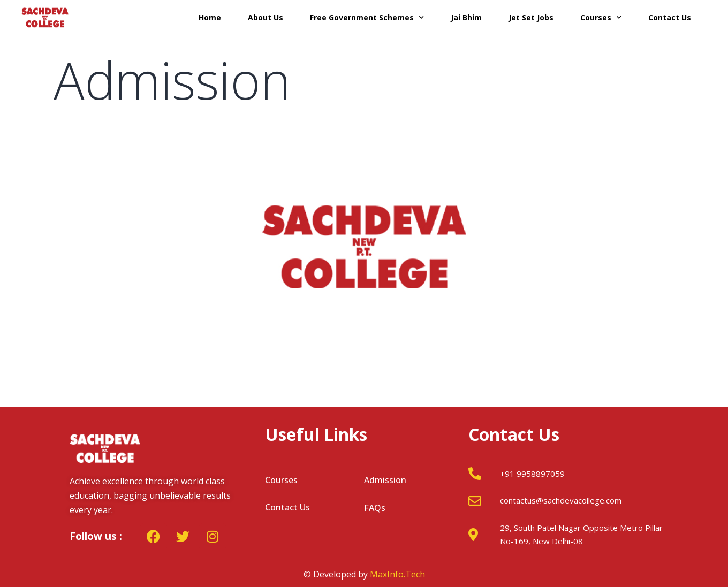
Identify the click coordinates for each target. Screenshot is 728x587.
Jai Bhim (466, 17)
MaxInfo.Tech (397, 574)
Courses (601, 18)
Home (210, 17)
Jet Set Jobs (531, 17)
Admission (385, 480)
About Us (266, 17)
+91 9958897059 (532, 474)
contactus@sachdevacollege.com (561, 500)
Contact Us (670, 17)
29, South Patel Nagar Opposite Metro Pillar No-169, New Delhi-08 (581, 535)
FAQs (375, 508)
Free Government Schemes (367, 18)
